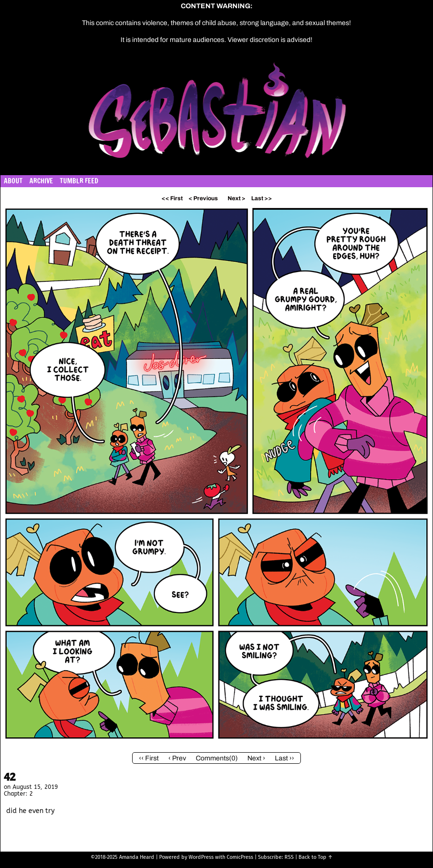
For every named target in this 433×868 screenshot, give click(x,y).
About (13, 181)
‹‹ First (149, 758)
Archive (41, 181)
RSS (289, 857)
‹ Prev (177, 758)
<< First (172, 198)
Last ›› (284, 758)
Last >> (262, 198)
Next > (237, 198)
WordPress (201, 857)
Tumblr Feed (79, 181)
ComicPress (240, 857)
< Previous (203, 198)
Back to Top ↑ (316, 857)
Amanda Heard (137, 857)
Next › (256, 758)
